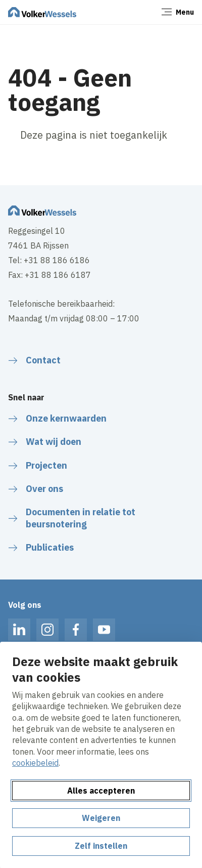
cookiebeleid (35, 763)
